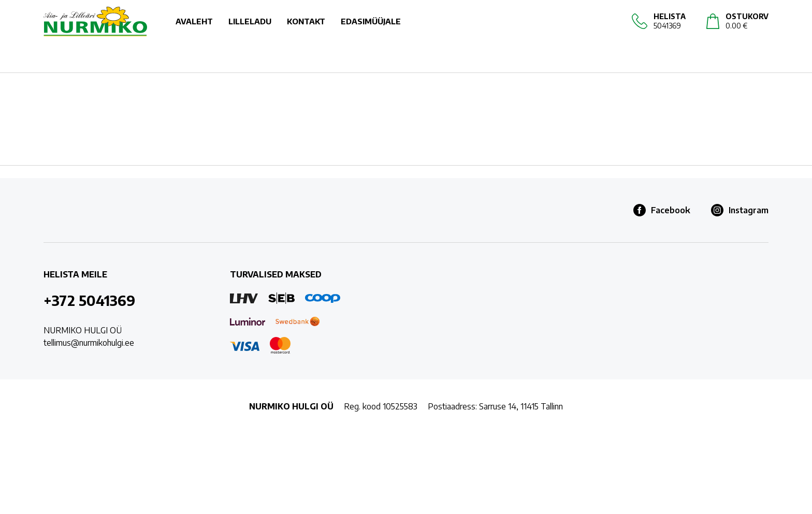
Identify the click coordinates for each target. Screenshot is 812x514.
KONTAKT (306, 31)
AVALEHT (194, 31)
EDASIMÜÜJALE (371, 31)
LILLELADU (250, 31)
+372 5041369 (89, 300)
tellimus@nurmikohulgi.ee (89, 343)
